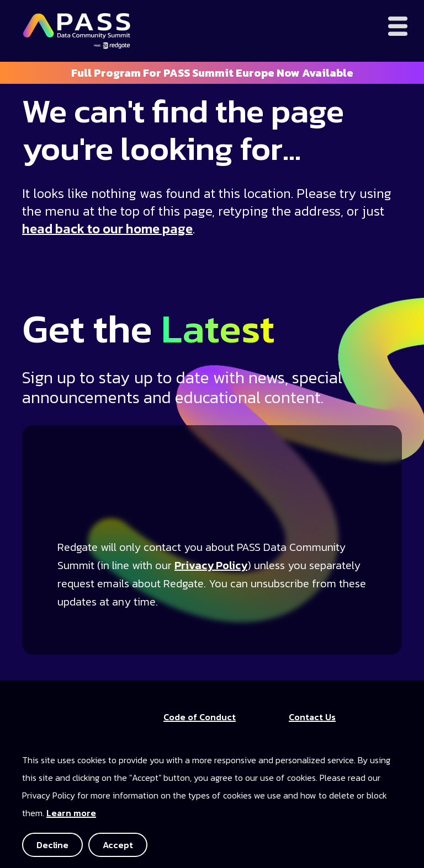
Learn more (71, 813)
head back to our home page (107, 229)
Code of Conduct (200, 717)
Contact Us (312, 717)
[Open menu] (398, 26)
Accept (118, 845)
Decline (52, 845)
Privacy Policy (211, 565)
